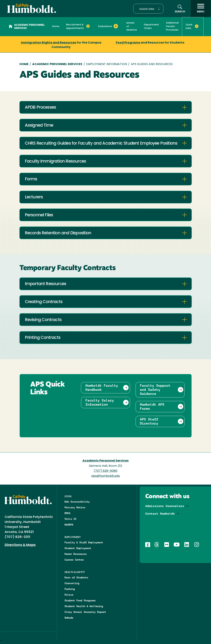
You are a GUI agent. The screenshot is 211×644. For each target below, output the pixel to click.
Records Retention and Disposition (58, 233)
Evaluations (105, 26)
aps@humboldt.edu (106, 476)
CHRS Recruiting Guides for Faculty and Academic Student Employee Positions (101, 144)
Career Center (74, 560)
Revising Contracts (43, 320)
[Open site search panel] (180, 9)
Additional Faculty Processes (172, 26)
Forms (31, 179)
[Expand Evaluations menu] (116, 26)
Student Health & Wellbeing (84, 606)
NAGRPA (69, 525)
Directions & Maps (20, 545)
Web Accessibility (77, 502)
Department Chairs (151, 27)
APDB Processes (40, 108)
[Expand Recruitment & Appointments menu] (88, 26)
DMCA (67, 513)
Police (69, 595)
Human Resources (76, 554)
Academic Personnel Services (27, 27)
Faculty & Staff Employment (84, 542)
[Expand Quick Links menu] (197, 26)
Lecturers (34, 197)
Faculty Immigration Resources (55, 162)
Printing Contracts (43, 338)
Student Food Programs (80, 600)
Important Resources (46, 284)
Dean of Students (76, 577)
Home (56, 26)
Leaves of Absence (132, 26)
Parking (70, 589)
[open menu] (201, 9)
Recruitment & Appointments (75, 27)
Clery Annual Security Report (85, 612)
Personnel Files (39, 215)
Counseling (72, 583)
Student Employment (78, 548)
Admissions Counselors (165, 506)
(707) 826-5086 (105, 471)
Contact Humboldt (160, 514)
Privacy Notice (75, 507)
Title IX (70, 519)
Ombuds (69, 618)
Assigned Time (39, 126)
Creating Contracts (44, 302)
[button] (148, 9)
